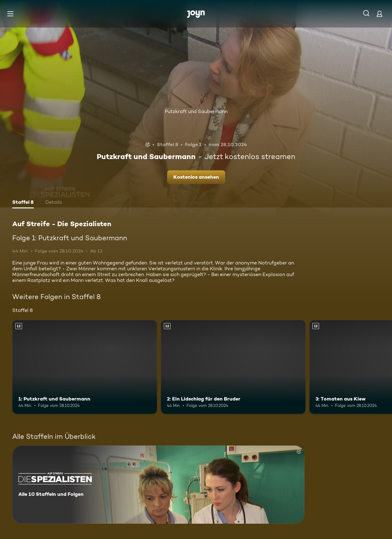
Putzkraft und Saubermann (196, 111)
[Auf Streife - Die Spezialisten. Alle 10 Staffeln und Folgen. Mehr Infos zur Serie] (158, 485)
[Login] (379, 14)
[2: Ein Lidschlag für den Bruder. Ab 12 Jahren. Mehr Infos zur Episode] (233, 367)
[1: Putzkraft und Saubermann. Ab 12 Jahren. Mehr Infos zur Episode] (85, 367)
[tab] (23, 203)
